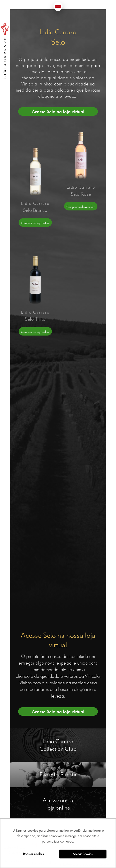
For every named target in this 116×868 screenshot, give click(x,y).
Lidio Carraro (5, 51)
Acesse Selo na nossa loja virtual (58, 640)
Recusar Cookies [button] (33, 854)
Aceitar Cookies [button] (83, 854)
